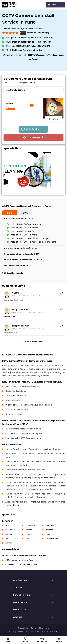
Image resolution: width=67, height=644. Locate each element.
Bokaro (28, 539)
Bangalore (50, 525)
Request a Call (36, 137)
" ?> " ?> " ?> (33, 90)
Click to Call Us (31, 129)
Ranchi (8, 525)
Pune (48, 534)
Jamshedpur (11, 539)
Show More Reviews (34, 341)
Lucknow (9, 543)
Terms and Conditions (40, 628)
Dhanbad (49, 530)
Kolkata (29, 534)
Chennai (29, 530)
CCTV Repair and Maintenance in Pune (21, 564)
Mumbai (9, 534)
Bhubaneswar (31, 525)
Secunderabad (52, 539)
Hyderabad (10, 530)
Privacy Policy (24, 628)
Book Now (54, 119)
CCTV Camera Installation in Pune (19, 560)
